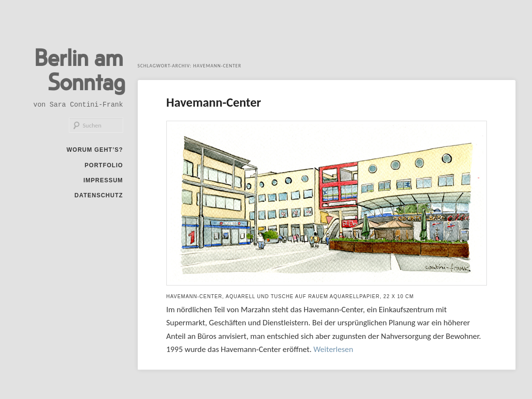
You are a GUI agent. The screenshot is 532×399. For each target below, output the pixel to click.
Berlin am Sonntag (80, 69)
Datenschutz (98, 195)
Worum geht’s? (95, 150)
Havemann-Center (214, 102)
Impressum (103, 180)
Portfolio (104, 165)
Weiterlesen (333, 349)
